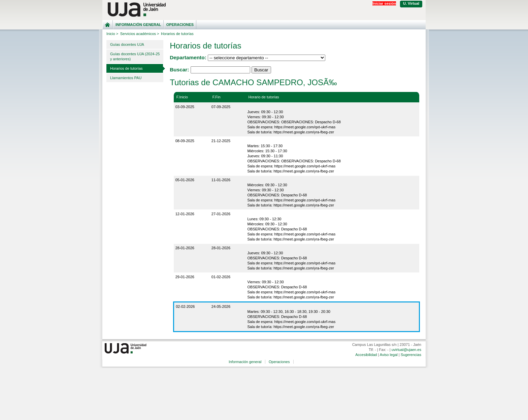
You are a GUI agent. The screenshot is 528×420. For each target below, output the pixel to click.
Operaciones (180, 25)
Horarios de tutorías (126, 68)
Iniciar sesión (384, 3)
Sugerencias (411, 355)
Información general (138, 25)
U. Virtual (411, 3)
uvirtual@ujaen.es (406, 350)
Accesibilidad (366, 355)
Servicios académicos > (140, 34)
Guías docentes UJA (127, 44)
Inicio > (112, 34)
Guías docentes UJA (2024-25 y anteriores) (135, 56)
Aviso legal (389, 355)
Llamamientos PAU (126, 78)
